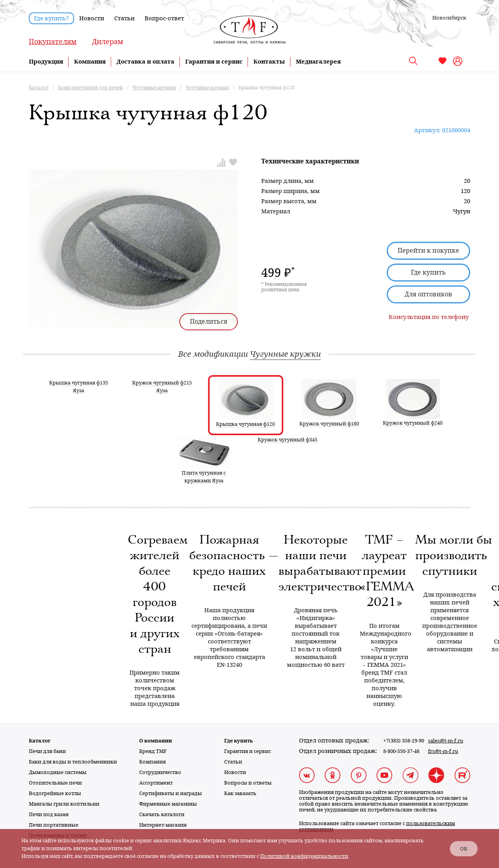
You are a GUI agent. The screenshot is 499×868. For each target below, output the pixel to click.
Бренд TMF (153, 751)
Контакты (269, 62)
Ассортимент (156, 783)
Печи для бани (47, 751)
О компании (156, 741)
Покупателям (53, 42)
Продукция (46, 62)
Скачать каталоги (162, 814)
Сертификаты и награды (171, 793)
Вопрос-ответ (164, 18)
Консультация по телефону (429, 317)
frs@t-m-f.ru (443, 751)
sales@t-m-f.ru (446, 741)
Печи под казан (49, 814)
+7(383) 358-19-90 (404, 741)
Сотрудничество (160, 772)
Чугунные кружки (285, 354)
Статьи (124, 18)
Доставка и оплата (145, 62)
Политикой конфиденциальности (304, 856)
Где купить (428, 272)
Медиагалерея (318, 62)
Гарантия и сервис (214, 62)
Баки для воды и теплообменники (73, 762)
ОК (464, 849)
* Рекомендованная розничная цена (284, 287)
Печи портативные (54, 825)
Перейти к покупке (428, 251)
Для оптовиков (428, 294)
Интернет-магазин (163, 825)
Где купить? (51, 18)
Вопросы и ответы (248, 783)
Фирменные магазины (168, 804)
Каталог (40, 741)
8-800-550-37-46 (401, 751)
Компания (90, 62)
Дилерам (108, 42)
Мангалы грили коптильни (64, 804)
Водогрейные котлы (55, 793)
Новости (92, 18)
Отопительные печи (55, 783)
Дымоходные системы (58, 772)
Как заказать (240, 793)
